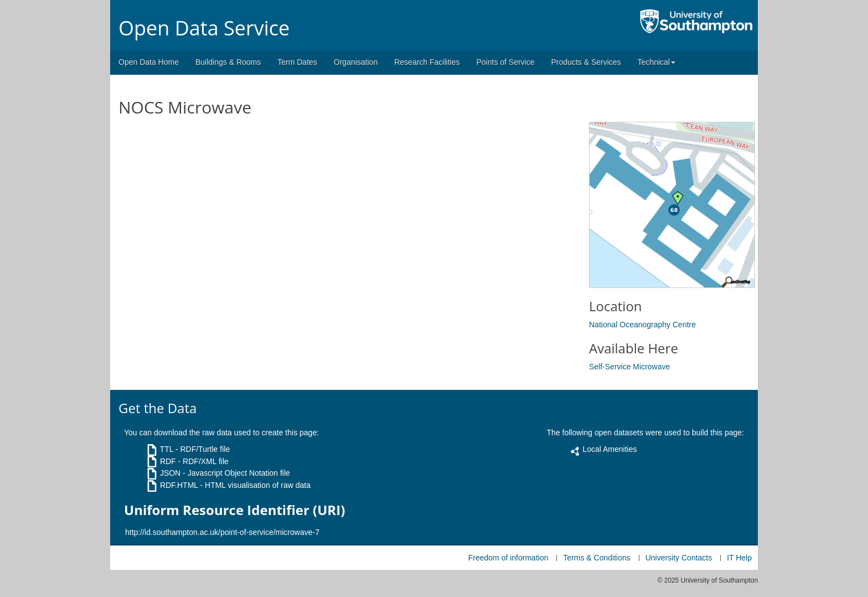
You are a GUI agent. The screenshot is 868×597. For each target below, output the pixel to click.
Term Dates (297, 62)
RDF (168, 461)
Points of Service (505, 62)
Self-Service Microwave (629, 367)
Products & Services (586, 62)
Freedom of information (508, 558)
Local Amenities (609, 449)
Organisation (356, 62)
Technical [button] (657, 62)
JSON (170, 473)
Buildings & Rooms (228, 62)
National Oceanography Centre (642, 325)
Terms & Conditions (596, 558)
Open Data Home (149, 62)
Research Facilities (427, 62)
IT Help (739, 558)
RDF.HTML (179, 485)
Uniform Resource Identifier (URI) (234, 510)
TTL (167, 449)
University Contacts (679, 558)
